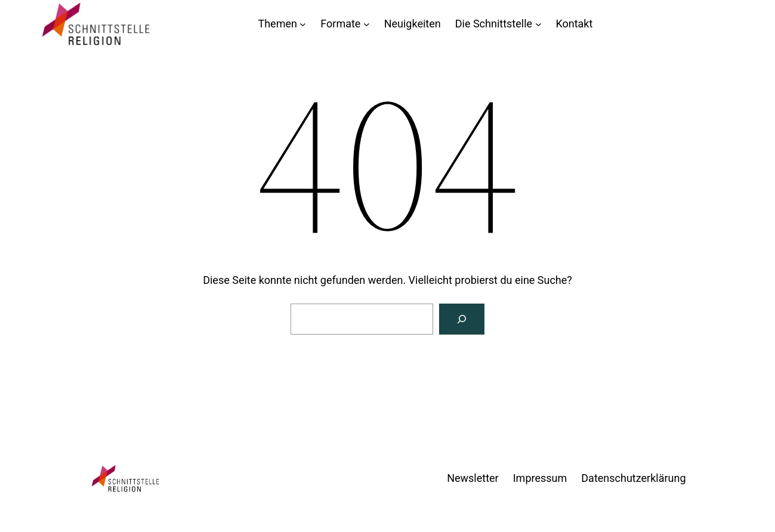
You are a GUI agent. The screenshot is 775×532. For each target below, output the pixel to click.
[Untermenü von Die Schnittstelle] (538, 24)
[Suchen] (462, 319)
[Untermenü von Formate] (367, 24)
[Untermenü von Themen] (303, 24)
